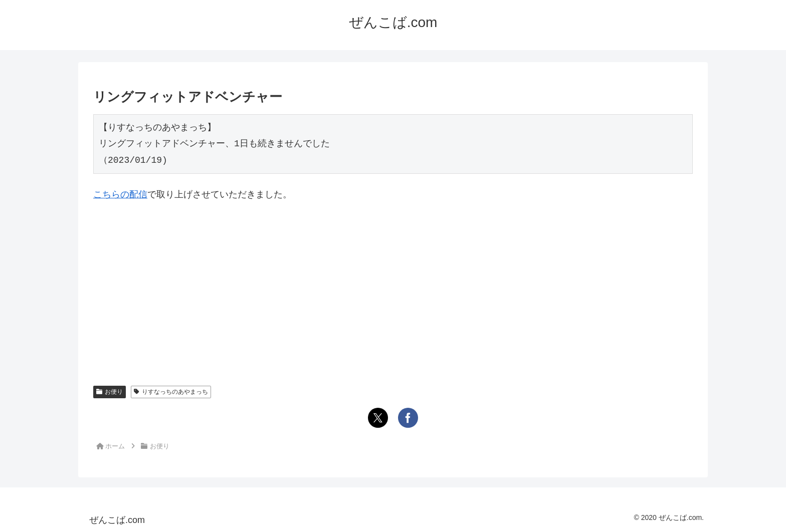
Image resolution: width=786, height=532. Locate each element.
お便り (110, 392)
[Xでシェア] (378, 418)
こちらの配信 (120, 194)
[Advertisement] (393, 286)
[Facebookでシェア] (408, 418)
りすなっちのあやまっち (171, 392)
